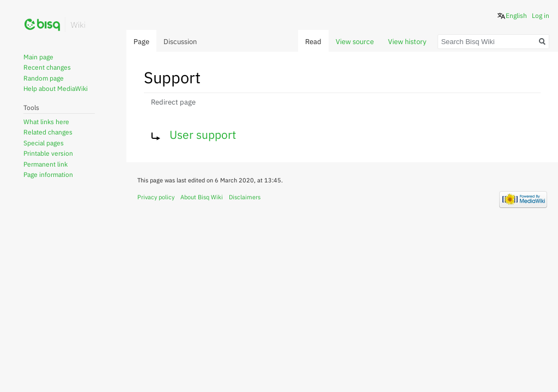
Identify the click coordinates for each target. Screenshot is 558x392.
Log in (541, 16)
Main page (38, 57)
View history (407, 42)
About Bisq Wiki (202, 197)
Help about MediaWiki (56, 88)
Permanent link (46, 164)
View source (355, 42)
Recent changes (47, 67)
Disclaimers (245, 197)
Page (141, 42)
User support (203, 134)
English (516, 16)
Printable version (48, 153)
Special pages (44, 143)
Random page (44, 78)
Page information (48, 174)
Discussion (180, 42)
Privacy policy (156, 197)
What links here (46, 122)
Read (313, 42)
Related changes (48, 132)
